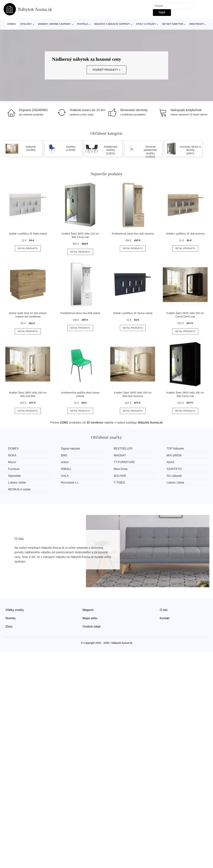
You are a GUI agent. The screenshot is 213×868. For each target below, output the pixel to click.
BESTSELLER (123, 449)
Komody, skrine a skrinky (54, 24)
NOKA (12, 455)
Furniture (14, 469)
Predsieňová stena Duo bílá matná (80, 313)
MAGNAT (120, 455)
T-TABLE (119, 483)
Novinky (11, 618)
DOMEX (13, 449)
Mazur (12, 462)
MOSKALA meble (19, 489)
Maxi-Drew (121, 469)
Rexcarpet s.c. (70, 483)
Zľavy (9, 627)
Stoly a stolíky (146, 24)
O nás (164, 610)
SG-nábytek (174, 476)
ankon (65, 462)
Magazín (88, 610)
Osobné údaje (92, 627)
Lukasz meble (17, 483)
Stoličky (26, 24)
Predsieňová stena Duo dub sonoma (133, 234)
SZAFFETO (174, 469)
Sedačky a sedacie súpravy (112, 24)
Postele (82, 24)
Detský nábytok (173, 24)
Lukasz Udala (175, 483)
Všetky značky (15, 610)
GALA (65, 476)
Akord (170, 462)
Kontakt (165, 618)
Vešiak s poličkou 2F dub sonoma (185, 234)
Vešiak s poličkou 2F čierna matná (133, 313)
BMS (64, 455)
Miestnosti (196, 24)
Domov (12, 24)
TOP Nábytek (175, 449)
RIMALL (66, 469)
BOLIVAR (120, 476)
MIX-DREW (174, 455)
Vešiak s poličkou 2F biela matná (28, 234)
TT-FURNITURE (124, 462)
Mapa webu (90, 618)
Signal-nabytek (71, 449)
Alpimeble (14, 476)
